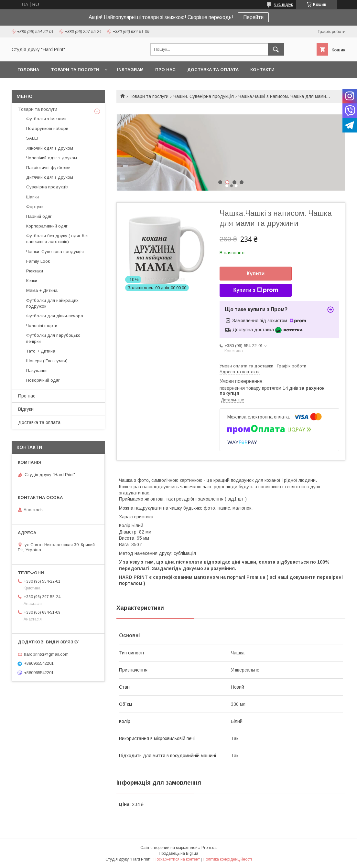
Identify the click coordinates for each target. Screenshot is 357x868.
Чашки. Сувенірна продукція (204, 96)
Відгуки (26, 409)
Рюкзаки (35, 271)
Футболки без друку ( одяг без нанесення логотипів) (57, 239)
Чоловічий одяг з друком (52, 158)
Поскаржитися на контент (177, 859)
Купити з (255, 290)
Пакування (37, 370)
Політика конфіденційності (227, 859)
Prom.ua (209, 848)
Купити (256, 274)
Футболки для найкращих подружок (52, 303)
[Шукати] (276, 49)
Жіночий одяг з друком (50, 148)
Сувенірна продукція (47, 187)
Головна (28, 70)
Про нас (165, 70)
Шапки (32, 197)
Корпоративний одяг (47, 226)
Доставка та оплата (213, 70)
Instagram (130, 70)
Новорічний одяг (43, 380)
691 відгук (283, 5)
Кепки (32, 281)
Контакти (262, 70)
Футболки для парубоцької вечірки (54, 338)
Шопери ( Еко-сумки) (47, 361)
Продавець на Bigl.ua (178, 853)
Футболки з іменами (46, 119)
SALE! (32, 138)
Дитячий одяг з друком (50, 177)
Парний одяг (39, 216)
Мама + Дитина (42, 290)
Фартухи (35, 207)
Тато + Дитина (41, 351)
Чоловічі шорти (42, 326)
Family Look (38, 261)
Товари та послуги (75, 70)
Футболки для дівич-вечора (55, 316)
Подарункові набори (47, 128)
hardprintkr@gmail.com (46, 654)
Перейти (253, 17)
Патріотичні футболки (48, 168)
